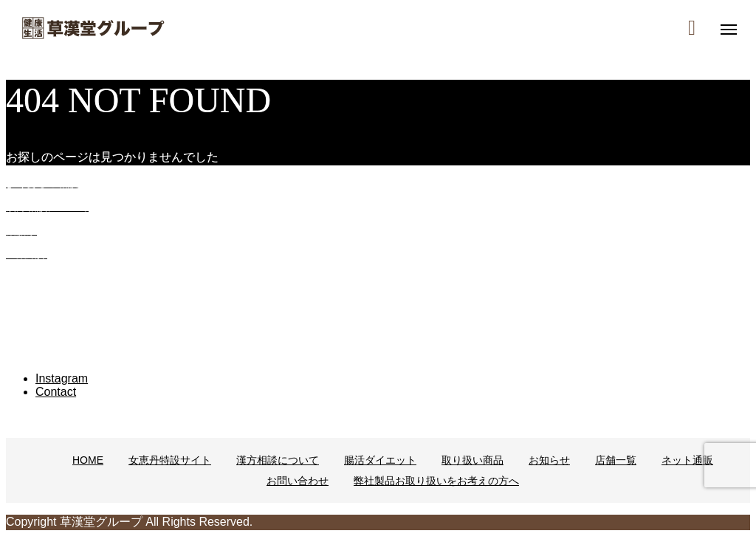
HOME (88, 460)
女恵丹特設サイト (170, 460)
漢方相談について (278, 460)
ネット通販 (687, 460)
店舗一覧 (616, 460)
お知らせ (549, 460)
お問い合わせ (298, 481)
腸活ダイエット (380, 460)
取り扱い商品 (472, 460)
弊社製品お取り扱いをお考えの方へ (436, 481)
